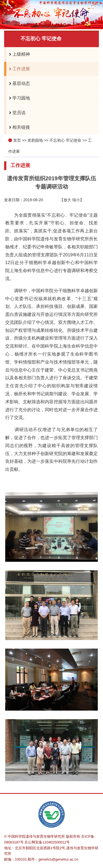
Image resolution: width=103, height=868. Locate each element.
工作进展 (18, 69)
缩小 (76, 200)
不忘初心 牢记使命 (65, 140)
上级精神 (18, 54)
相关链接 (18, 127)
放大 (67, 200)
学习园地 (18, 98)
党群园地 (35, 140)
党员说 (16, 113)
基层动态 (18, 84)
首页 (17, 140)
